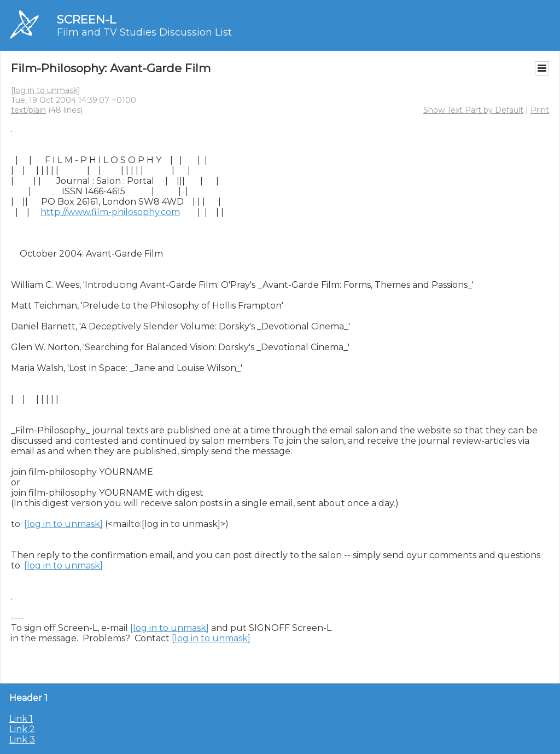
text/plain (28, 110)
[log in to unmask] (46, 90)
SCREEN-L (86, 19)
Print (540, 110)
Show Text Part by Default (473, 110)
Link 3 (22, 739)
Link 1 (21, 719)
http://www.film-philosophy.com (110, 212)
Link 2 (22, 729)
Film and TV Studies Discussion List (144, 32)
